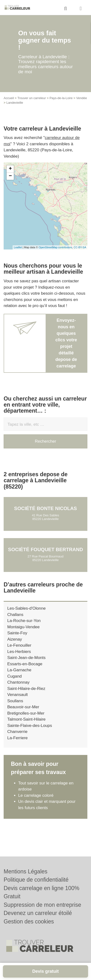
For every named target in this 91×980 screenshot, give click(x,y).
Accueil (9, 98)
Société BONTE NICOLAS (45, 508)
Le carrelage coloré (36, 795)
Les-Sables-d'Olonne (26, 608)
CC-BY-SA (80, 247)
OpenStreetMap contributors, (56, 247)
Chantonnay (18, 682)
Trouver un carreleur (32, 98)
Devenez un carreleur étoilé (38, 913)
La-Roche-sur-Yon (24, 621)
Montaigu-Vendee (23, 627)
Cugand (15, 676)
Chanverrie (17, 732)
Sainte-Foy (17, 633)
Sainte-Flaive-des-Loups (30, 726)
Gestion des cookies (29, 921)
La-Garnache (19, 670)
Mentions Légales (25, 871)
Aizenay (15, 639)
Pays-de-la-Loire (61, 98)
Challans (15, 615)
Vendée (82, 98)
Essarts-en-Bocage (25, 664)
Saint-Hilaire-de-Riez (26, 689)
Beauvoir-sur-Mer (23, 707)
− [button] (10, 176)
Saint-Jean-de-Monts (26, 658)
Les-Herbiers (19, 652)
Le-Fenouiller (19, 645)
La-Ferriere (17, 738)
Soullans (15, 701)
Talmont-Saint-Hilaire (26, 719)
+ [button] (10, 169)
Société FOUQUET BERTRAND (45, 549)
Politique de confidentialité (36, 880)
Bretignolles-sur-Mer (26, 713)
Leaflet (18, 247)
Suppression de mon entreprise (42, 905)
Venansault (17, 695)
